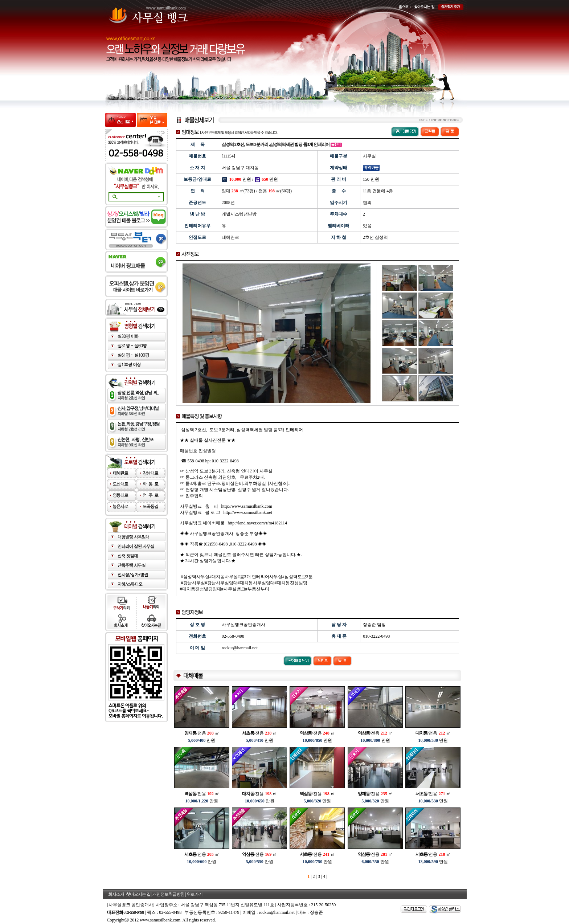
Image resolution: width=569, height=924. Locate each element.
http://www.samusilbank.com (247, 506)
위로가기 (195, 894)
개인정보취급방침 (168, 894)
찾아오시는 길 (138, 894)
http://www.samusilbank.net (248, 512)
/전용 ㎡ (202, 733)
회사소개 (116, 894)
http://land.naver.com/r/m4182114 (258, 523)
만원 (202, 740)
